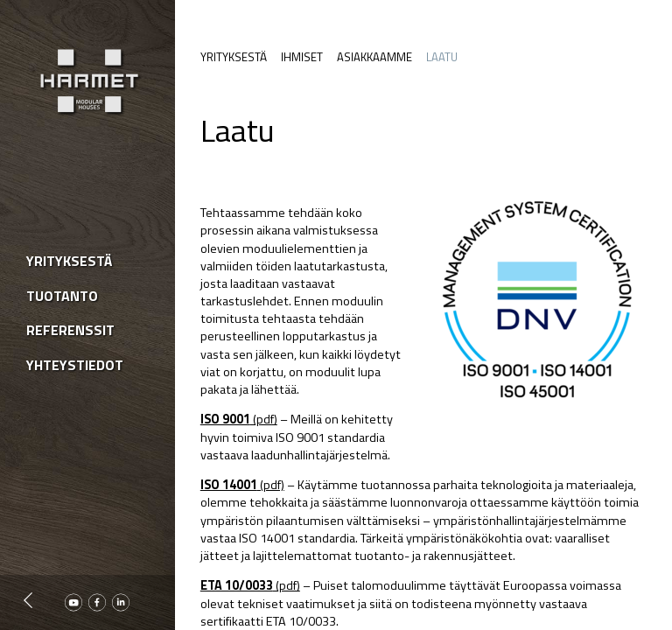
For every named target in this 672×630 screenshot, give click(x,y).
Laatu (442, 57)
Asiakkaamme (374, 57)
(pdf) (239, 419)
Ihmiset (302, 57)
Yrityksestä (234, 57)
